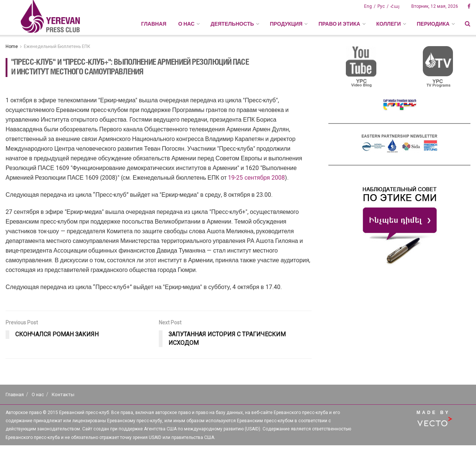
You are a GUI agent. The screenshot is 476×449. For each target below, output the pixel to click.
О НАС (186, 24)
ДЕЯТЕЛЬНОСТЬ (232, 24)
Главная (154, 24)
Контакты (63, 395)
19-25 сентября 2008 (256, 178)
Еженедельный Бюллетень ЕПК (57, 46)
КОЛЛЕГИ (389, 24)
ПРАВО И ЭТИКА (339, 24)
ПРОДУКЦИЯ (286, 24)
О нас (38, 395)
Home (12, 46)
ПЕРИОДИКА (433, 24)
